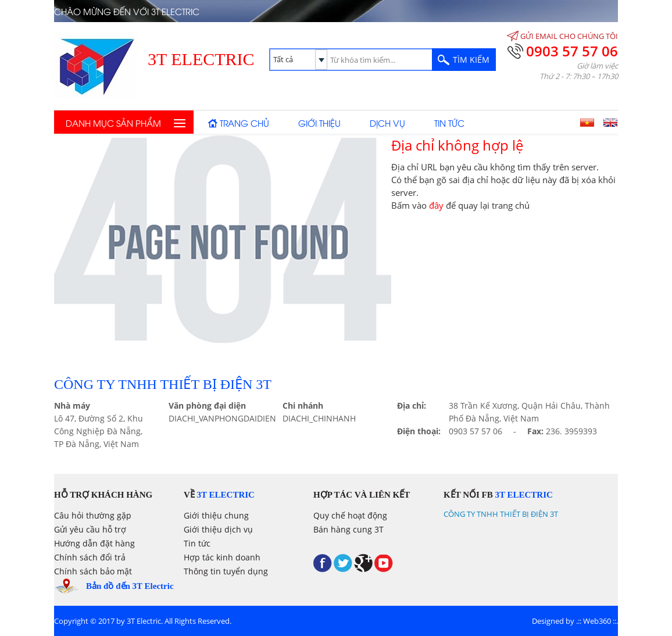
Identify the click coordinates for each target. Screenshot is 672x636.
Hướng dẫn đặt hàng (94, 543)
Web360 (597, 621)
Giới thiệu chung (216, 515)
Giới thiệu (319, 123)
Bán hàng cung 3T (348, 529)
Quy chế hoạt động (350, 515)
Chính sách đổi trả (90, 557)
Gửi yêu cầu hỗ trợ (90, 529)
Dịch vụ (387, 123)
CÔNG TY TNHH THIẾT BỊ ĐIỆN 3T (501, 514)
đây (436, 205)
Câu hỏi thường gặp (93, 515)
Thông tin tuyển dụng (226, 571)
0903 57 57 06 (572, 51)
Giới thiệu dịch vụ (218, 529)
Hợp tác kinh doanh (222, 557)
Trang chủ (244, 123)
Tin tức (449, 123)
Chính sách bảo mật (93, 571)
